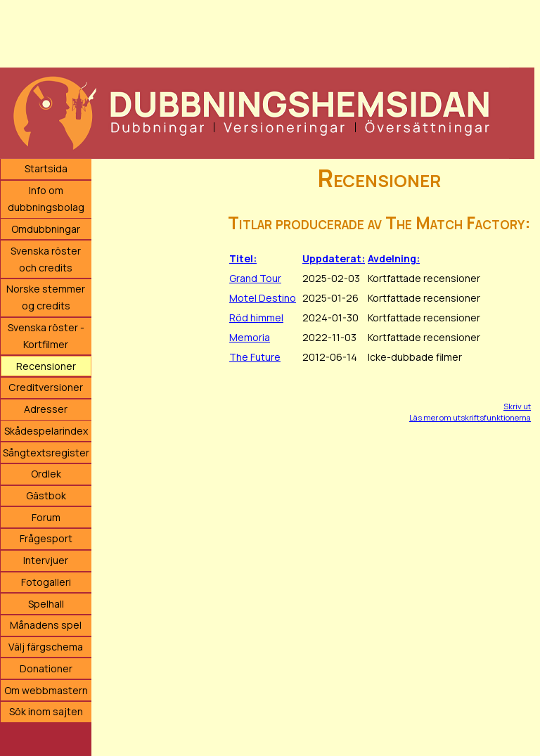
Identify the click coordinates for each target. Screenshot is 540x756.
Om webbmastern (46, 690)
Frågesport (46, 538)
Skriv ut (517, 406)
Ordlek (46, 474)
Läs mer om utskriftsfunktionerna (470, 417)
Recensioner (46, 366)
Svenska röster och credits (46, 259)
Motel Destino (263, 298)
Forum (46, 517)
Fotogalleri (46, 582)
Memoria (250, 337)
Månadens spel (46, 625)
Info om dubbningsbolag (46, 199)
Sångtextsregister (46, 453)
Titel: (243, 258)
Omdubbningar (46, 229)
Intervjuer (46, 560)
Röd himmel (256, 318)
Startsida (46, 168)
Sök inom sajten (46, 711)
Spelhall (46, 604)
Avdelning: (394, 258)
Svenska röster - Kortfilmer (46, 336)
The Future (255, 357)
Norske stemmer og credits (46, 297)
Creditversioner (46, 387)
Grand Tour (255, 278)
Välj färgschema (46, 647)
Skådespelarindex (46, 431)
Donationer (46, 668)
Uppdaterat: (334, 258)
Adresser (46, 409)
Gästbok (46, 495)
